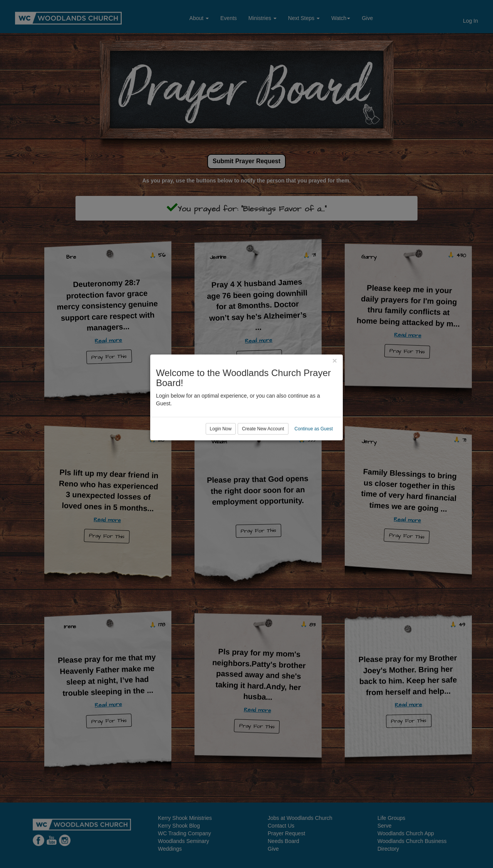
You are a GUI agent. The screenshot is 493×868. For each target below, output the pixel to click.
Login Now (221, 465)
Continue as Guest (314, 465)
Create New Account (263, 465)
